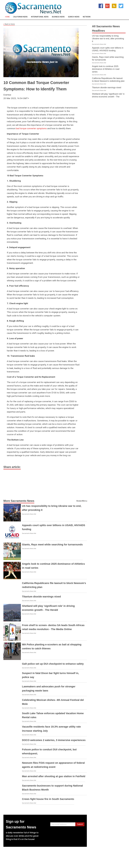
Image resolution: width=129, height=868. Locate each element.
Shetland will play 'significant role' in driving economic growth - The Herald (108, 97)
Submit (80, 824)
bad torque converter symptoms (31, 128)
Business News (58, 17)
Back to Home (9, 24)
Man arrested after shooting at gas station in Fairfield (54, 776)
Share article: (12, 467)
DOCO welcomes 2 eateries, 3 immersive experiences (54, 740)
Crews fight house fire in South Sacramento (48, 799)
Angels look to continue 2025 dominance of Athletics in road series (106, 69)
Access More (81, 501)
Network (87, 17)
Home (7, 17)
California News (20, 17)
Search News (74, 17)
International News (40, 17)
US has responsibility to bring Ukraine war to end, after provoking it (108, 39)
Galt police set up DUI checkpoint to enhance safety (53, 664)
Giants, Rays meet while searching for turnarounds (52, 545)
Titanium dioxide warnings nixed (41, 597)
